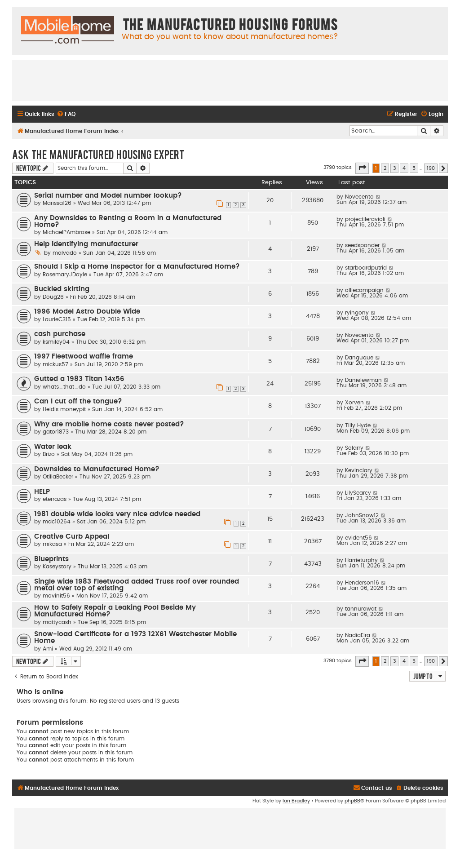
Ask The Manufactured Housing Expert (98, 154)
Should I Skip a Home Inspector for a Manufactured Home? (137, 267)
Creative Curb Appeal (72, 537)
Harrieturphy (361, 560)
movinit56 (56, 596)
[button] (362, 168)
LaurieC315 (57, 319)
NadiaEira (358, 635)
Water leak (53, 447)
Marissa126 (57, 203)
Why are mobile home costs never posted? (109, 424)
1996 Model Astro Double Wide (87, 312)
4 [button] (404, 168)
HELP (42, 492)
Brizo (49, 454)
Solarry (354, 448)
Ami (48, 649)
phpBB (352, 801)
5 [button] (414, 168)
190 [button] (431, 168)
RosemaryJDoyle (65, 275)
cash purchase (60, 334)
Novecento (359, 197)
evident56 (358, 538)
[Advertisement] (230, 80)
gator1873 (56, 432)
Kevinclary (359, 470)
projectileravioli (365, 219)
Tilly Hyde (358, 425)
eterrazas (55, 499)
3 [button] (394, 168)
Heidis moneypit (64, 409)
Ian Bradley (296, 801)
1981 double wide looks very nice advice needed (117, 514)
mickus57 (55, 364)
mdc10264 (57, 522)
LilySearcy (358, 493)
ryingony (357, 313)
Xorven (354, 403)
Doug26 (53, 297)
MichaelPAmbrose (66, 232)
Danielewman (363, 380)
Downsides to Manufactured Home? (97, 469)
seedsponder (362, 245)
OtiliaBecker (58, 477)
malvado (65, 253)
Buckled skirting (62, 289)
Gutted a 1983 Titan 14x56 (79, 379)
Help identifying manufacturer (86, 244)
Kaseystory (57, 567)
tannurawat (361, 609)
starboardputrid (366, 268)
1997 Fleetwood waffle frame (84, 356)
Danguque (359, 358)
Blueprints (51, 559)
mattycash (57, 622)
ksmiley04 (56, 342)
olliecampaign (364, 290)
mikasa (52, 544)
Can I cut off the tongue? (78, 401)
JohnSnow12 (362, 515)
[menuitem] (66, 114)
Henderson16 (362, 583)
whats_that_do (64, 387)
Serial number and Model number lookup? (108, 196)
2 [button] (385, 168)
